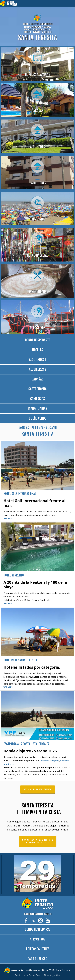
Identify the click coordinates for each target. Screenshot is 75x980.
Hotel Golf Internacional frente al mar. (34, 503)
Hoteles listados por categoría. (32, 667)
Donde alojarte (18, 751)
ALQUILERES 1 (38, 360)
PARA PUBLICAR (37, 959)
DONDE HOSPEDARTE (38, 340)
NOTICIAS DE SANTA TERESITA (37, 789)
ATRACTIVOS (38, 939)
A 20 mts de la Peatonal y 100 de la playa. (35, 585)
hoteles (45, 761)
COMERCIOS (38, 399)
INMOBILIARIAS (37, 409)
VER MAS (8, 518)
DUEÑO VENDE (37, 418)
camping (55, 761)
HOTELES (38, 350)
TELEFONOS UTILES (37, 949)
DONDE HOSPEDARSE (37, 929)
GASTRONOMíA (37, 389)
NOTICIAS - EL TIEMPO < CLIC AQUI (38, 428)
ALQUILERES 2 (37, 369)
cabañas (65, 761)
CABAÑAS (38, 379)
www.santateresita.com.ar (26, 970)
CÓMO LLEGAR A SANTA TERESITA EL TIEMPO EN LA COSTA (37, 841)
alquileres (9, 764)
